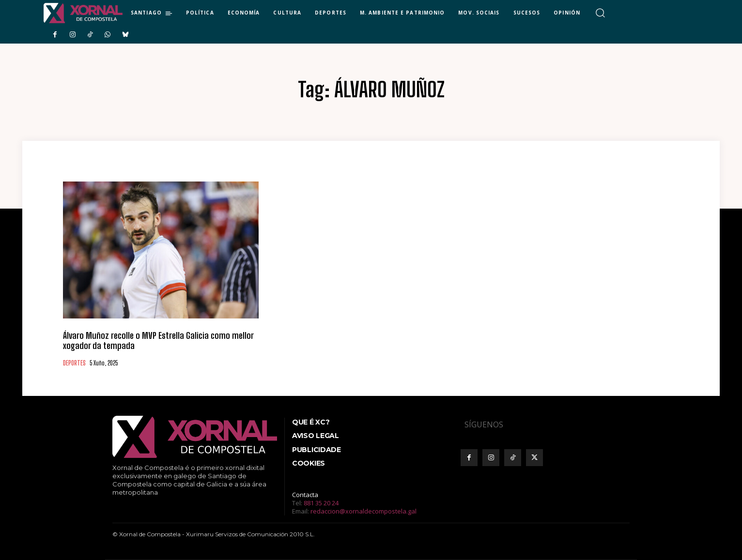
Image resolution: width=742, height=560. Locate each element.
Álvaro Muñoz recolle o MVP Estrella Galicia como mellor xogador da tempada (158, 341)
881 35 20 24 (321, 503)
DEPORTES (74, 363)
